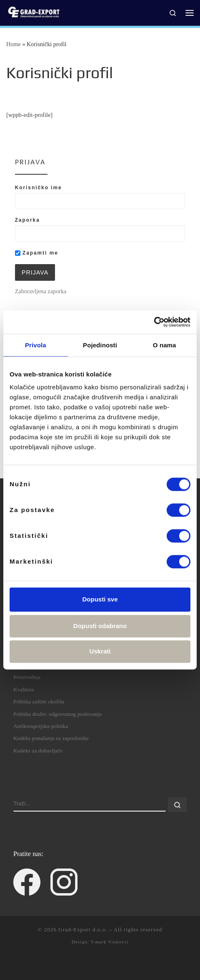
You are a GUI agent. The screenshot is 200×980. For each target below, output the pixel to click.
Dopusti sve (100, 600)
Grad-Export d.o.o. (83, 929)
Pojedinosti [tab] (100, 345)
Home (14, 44)
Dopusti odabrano (100, 626)
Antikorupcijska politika (41, 726)
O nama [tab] (165, 345)
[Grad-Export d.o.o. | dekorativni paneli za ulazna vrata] (34, 12)
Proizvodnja (27, 677)
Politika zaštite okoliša (39, 702)
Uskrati (100, 652)
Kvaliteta (24, 689)
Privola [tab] (36, 345)
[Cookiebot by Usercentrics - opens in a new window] (154, 322)
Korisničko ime (39, 188)
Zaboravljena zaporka (41, 291)
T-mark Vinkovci (109, 942)
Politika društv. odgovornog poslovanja (57, 714)
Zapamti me (37, 253)
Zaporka (27, 220)
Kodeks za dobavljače (38, 751)
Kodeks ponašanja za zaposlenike (51, 738)
